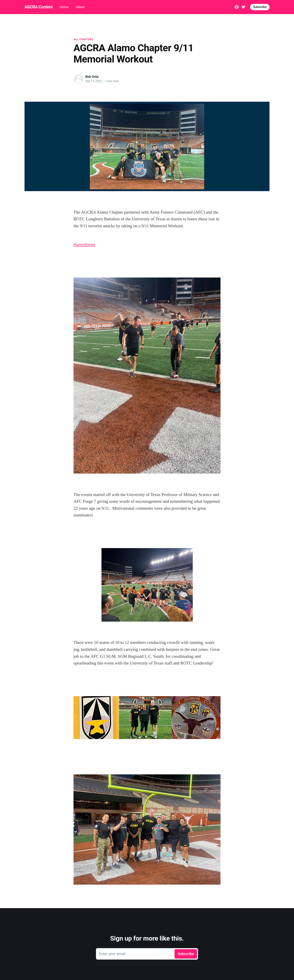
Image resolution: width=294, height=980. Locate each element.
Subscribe (260, 7)
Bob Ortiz (92, 77)
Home (64, 7)
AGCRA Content (38, 7)
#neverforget (84, 244)
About (80, 7)
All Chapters (83, 39)
